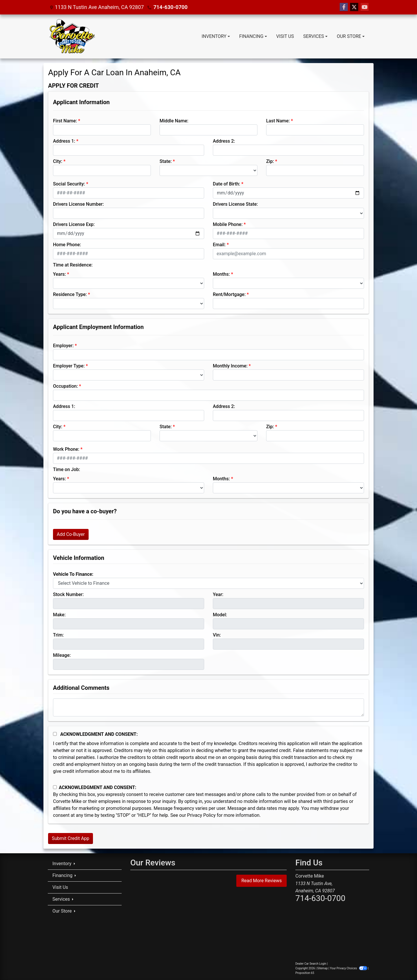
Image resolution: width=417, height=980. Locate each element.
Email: (219, 245)
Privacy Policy (201, 815)
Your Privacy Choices (349, 968)
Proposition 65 (305, 973)
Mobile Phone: (228, 224)
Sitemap (322, 968)
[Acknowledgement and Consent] (55, 734)
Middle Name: (174, 121)
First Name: (65, 121)
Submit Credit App (71, 838)
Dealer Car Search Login (311, 964)
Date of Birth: (226, 184)
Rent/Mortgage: (229, 294)
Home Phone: (67, 245)
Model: (220, 615)
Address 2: (224, 141)
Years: (60, 274)
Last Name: (278, 121)
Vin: (217, 635)
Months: (221, 274)
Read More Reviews (261, 881)
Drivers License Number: (78, 204)
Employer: (63, 346)
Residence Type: (70, 294)
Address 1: (64, 141)
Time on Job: (66, 469)
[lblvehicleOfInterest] (209, 583)
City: (58, 161)
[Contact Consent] (55, 787)
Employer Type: (69, 366)
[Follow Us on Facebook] (344, 7)
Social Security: (69, 184)
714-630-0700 (170, 7)
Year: (218, 594)
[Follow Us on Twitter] (354, 7)
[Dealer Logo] (72, 36)
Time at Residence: (73, 265)
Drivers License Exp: (74, 224)
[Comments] (209, 707)
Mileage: (62, 655)
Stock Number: (68, 594)
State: (166, 161)
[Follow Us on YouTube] (365, 7)
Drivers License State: (235, 204)
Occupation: (65, 386)
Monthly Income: (230, 366)
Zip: (270, 161)
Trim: (58, 635)
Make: (59, 615)
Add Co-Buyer (71, 534)
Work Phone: (66, 449)
